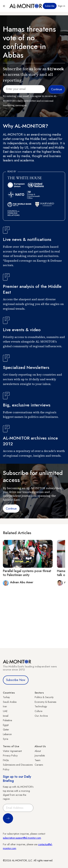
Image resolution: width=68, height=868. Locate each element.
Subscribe (50, 6)
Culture (38, 711)
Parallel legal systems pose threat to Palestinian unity (27, 573)
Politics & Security (44, 697)
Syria (6, 739)
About (38, 751)
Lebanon (7, 734)
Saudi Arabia (10, 702)
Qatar (6, 730)
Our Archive (41, 716)
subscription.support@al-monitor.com (22, 838)
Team (38, 760)
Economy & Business (45, 702)
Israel (6, 716)
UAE (5, 711)
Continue (11, 509)
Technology (41, 706)
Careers (39, 765)
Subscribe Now (16, 680)
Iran (5, 706)
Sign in (62, 6)
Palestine (7, 720)
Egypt (6, 725)
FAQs (6, 760)
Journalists (40, 756)
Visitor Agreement (12, 751)
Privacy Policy (10, 756)
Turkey (6, 697)
